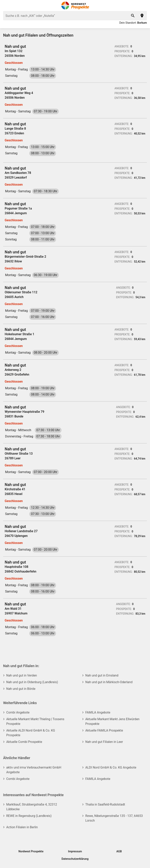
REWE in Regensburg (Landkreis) (29, 816)
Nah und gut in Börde (21, 689)
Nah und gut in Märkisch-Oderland (109, 682)
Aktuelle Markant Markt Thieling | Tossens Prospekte (35, 721)
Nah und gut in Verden (22, 675)
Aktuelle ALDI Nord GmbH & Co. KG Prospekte (31, 733)
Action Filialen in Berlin (22, 827)
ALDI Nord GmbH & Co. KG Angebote (111, 767)
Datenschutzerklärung (75, 859)
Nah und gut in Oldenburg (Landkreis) (32, 682)
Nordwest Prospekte (31, 851)
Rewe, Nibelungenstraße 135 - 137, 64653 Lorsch (114, 818)
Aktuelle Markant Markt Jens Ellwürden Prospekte (112, 721)
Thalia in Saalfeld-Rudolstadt (105, 804)
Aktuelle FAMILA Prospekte (104, 730)
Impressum (75, 851)
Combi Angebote (18, 712)
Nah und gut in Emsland (102, 675)
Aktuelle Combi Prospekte (24, 742)
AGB (119, 851)
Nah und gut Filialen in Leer (104, 742)
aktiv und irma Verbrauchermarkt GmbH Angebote (34, 770)
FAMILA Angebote (98, 712)
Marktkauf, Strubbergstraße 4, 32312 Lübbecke (32, 807)
